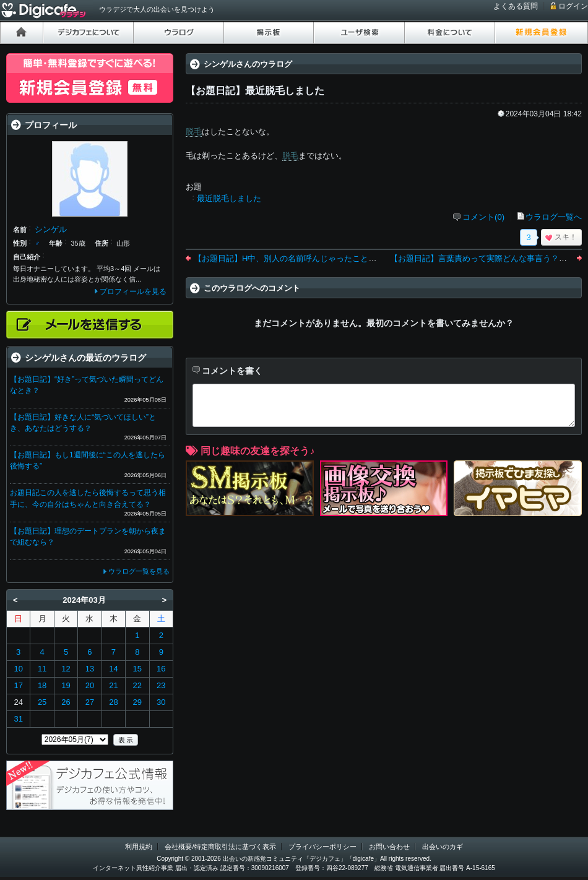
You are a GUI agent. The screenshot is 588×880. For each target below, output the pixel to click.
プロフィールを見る (133, 291)
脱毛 (194, 132)
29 (137, 702)
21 (113, 685)
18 (42, 685)
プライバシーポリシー (322, 847)
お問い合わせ (389, 847)
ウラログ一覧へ (554, 217)
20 (90, 685)
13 (90, 669)
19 (66, 685)
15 (137, 669)
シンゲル (51, 229)
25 (42, 702)
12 (66, 669)
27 (90, 702)
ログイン (573, 6)
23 (161, 685)
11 (42, 669)
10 (18, 669)
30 (161, 702)
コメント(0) (483, 217)
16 (161, 669)
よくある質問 (516, 6)
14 (113, 669)
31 (18, 719)
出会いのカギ (443, 847)
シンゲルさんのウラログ (248, 64)
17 (18, 685)
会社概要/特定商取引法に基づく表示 (220, 847)
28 (113, 702)
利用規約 (139, 847)
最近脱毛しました (229, 198)
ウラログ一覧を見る (139, 571)
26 (66, 702)
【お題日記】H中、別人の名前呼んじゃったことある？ (293, 258)
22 (137, 685)
